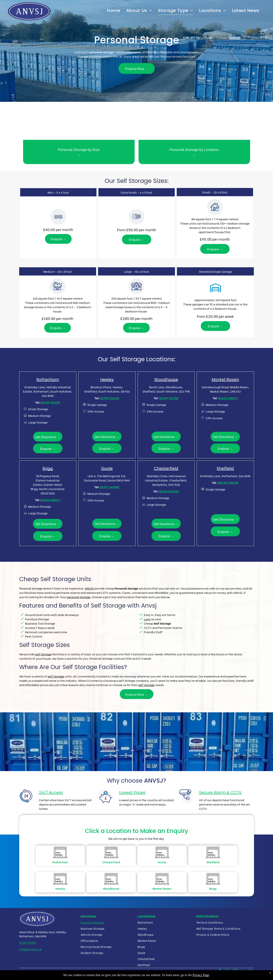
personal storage (79, 597)
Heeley (107, 379)
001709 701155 (228, 482)
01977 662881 (110, 487)
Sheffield (225, 468)
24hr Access (96, 411)
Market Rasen (225, 379)
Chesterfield (166, 468)
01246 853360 (169, 491)
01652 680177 (228, 398)
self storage (43, 654)
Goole (107, 468)
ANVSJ (89, 588)
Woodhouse (166, 379)
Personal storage (31, 588)
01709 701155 (51, 402)
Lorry (147, 619)
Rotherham (48, 379)
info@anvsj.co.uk (30, 949)
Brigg (48, 468)
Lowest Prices (132, 792)
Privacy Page (201, 975)
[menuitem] (114, 10)
